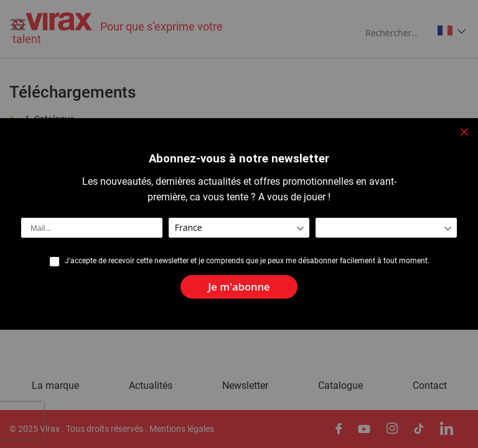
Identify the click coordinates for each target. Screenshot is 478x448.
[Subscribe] (239, 287)
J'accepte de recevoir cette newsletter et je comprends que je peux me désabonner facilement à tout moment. (247, 261)
